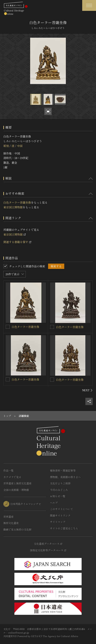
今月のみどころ (59, 490)
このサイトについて (62, 509)
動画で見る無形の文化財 (17, 529)
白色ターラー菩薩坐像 (17, 202)
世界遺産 (8, 517)
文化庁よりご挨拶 (60, 483)
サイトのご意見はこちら (64, 528)
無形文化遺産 (11, 523)
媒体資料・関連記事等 (63, 470)
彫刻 (6, 146)
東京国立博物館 (13, 207)
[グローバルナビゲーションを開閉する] (89, 5)
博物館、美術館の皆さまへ (65, 477)
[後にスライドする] (87, 390)
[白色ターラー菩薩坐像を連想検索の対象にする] (8, 327)
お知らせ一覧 (58, 496)
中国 (20, 146)
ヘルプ (54, 503)
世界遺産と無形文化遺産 (17, 483)
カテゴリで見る (12, 477)
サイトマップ (58, 522)
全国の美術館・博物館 (16, 490)
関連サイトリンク (60, 515)
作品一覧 (8, 470)
